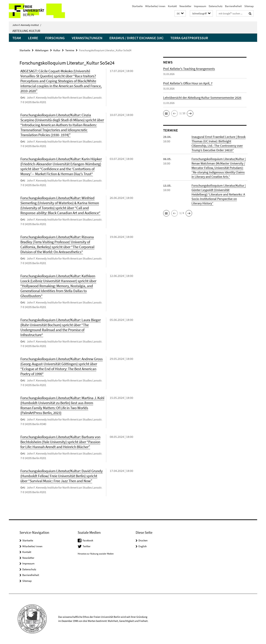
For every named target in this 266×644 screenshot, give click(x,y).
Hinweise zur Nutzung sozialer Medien (96, 554)
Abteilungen (42, 50)
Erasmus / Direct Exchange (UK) (136, 38)
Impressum (200, 6)
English (143, 546)
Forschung (55, 38)
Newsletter (185, 6)
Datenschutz (216, 6)
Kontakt (172, 6)
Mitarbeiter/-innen (155, 6)
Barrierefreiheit (233, 6)
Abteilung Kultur (26, 31)
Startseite (137, 6)
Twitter (87, 546)
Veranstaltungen (87, 38)
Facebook (88, 540)
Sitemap (249, 6)
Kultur (57, 50)
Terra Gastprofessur (189, 38)
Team (17, 38)
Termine (70, 50)
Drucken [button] (143, 540)
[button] (180, 14)
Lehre (33, 38)
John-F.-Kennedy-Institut (27, 25)
